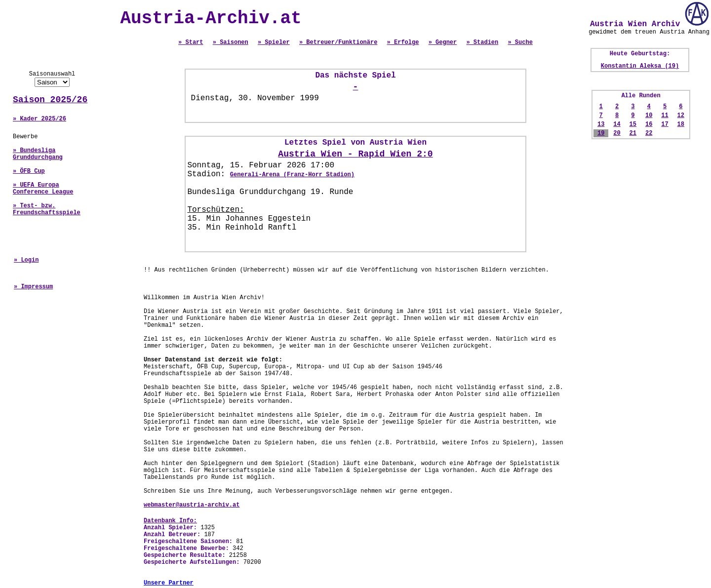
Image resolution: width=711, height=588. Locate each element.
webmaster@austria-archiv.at (192, 505)
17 (665, 124)
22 (649, 133)
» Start (191, 42)
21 (633, 133)
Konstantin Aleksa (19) (640, 66)
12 (681, 116)
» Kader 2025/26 (39, 119)
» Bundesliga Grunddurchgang (38, 154)
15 (633, 124)
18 (681, 124)
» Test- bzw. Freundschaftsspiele (47, 209)
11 (665, 116)
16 (649, 124)
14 (617, 124)
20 (617, 133)
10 (649, 116)
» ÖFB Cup (29, 171)
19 (601, 133)
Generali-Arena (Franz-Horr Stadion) (292, 175)
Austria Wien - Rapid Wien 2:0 (355, 154)
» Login (26, 260)
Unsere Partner (169, 583)
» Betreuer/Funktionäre (338, 42)
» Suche (520, 42)
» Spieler (274, 42)
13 (601, 124)
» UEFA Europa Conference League (43, 189)
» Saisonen (231, 42)
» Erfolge (403, 42)
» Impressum (33, 287)
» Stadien (482, 42)
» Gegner (443, 42)
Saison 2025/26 (50, 100)
